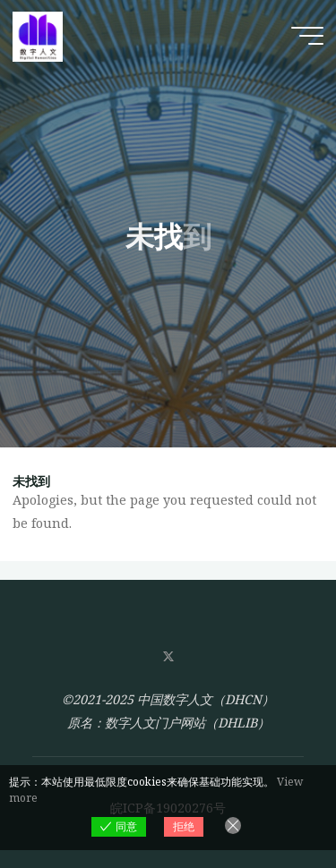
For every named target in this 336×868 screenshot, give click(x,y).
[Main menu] (307, 36)
